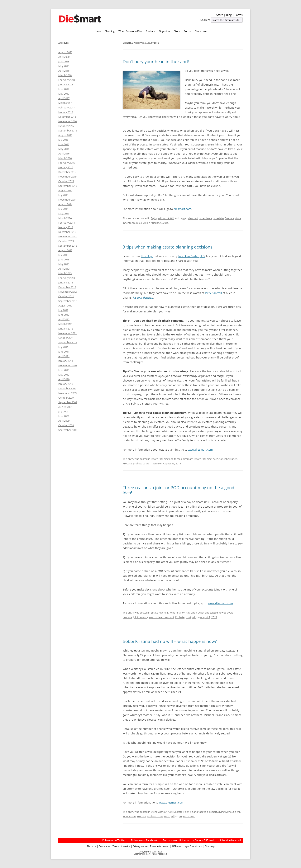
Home (97, 31)
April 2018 (64, 71)
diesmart (193, 218)
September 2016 (68, 130)
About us (91, 846)
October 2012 (66, 296)
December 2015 (67, 172)
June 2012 (64, 315)
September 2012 (68, 301)
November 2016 (67, 121)
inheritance (206, 218)
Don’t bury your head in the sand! (156, 61)
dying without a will (229, 812)
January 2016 (66, 167)
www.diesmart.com (200, 450)
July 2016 (63, 140)
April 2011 (64, 356)
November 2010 (67, 365)
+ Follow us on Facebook (143, 840)
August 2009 (65, 407)
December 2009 (67, 388)
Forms (239, 15)
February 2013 (67, 278)
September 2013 (68, 246)
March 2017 (65, 103)
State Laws (201, 31)
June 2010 (64, 370)
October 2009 (66, 398)
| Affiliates (175, 846)
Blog (229, 15)
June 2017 (64, 89)
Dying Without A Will (162, 218)
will (145, 223)
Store (220, 15)
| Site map (209, 846)
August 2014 (65, 204)
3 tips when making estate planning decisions (167, 247)
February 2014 (67, 223)
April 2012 (64, 319)
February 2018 (67, 80)
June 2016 (64, 144)
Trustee (154, 463)
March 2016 (65, 158)
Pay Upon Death (195, 613)
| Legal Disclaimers (192, 846)
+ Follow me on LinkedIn (175, 840)
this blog (147, 256)
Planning (110, 31)
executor (218, 459)
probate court (141, 463)
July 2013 (63, 255)
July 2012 (63, 310)
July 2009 (63, 411)
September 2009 (68, 402)
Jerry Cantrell (213, 293)
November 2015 (67, 177)
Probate (150, 31)
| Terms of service (120, 846)
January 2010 (66, 384)
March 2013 (65, 273)
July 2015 (63, 195)
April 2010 (64, 379)
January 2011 (66, 361)
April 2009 (64, 421)
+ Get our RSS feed (203, 840)
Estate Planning (160, 459)
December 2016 (67, 117)
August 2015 (65, 190)
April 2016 (64, 154)
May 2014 (64, 213)
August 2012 (65, 306)
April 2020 (64, 57)
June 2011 (64, 352)
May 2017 (64, 94)
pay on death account (162, 617)
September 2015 (68, 186)
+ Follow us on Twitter (113, 840)
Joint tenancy (177, 613)
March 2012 (65, 324)
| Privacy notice (139, 846)
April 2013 (64, 269)
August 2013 (65, 250)
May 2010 (64, 375)
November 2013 (67, 236)
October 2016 (66, 126)
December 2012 (67, 287)
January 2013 (66, 282)
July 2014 (63, 209)
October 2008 (66, 425)
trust (188, 617)
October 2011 (66, 338)
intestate (219, 218)
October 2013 (66, 241)
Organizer (165, 31)
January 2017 (66, 112)
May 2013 (64, 264)
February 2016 (67, 163)
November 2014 (67, 200)
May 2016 (64, 149)
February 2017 (67, 107)
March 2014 (65, 218)
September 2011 (68, 342)
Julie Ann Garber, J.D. (192, 256)
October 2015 (66, 181)
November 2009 (67, 393)
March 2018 (65, 75)
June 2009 (64, 416)
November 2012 (67, 292)
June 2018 (64, 61)
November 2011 (67, 333)
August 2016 (65, 135)
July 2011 (63, 347)
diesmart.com (182, 209)
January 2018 (66, 84)
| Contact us (103, 846)
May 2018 (64, 66)
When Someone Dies (130, 31)
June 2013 (64, 259)
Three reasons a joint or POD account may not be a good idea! (178, 490)
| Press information (159, 846)
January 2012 (66, 329)
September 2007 (68, 430)
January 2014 (66, 227)
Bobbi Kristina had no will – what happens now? (170, 641)
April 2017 (64, 98)
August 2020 (65, 52)
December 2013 (67, 232)
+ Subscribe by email (229, 840)
